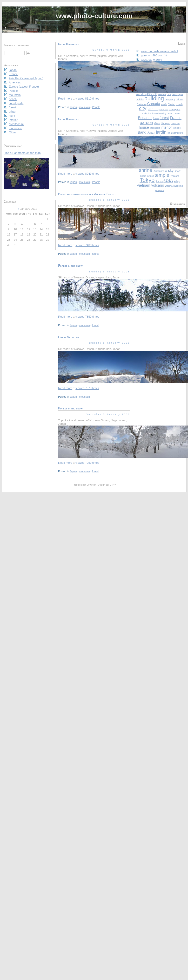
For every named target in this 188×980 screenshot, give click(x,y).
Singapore (159, 171)
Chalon (171, 104)
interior (166, 127)
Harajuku (166, 123)
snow (177, 171)
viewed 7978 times (87, 388)
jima (170, 133)
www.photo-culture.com (94, 16)
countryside (174, 109)
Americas (15, 82)
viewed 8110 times (87, 99)
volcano (157, 185)
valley (177, 181)
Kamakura (178, 133)
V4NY (113, 485)
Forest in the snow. (71, 266)
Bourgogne (177, 94)
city (143, 108)
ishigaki (177, 128)
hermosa (175, 123)
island (141, 132)
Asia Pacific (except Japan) (26, 78)
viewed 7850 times (87, 317)
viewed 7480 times (87, 245)
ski (166, 171)
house (144, 127)
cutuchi (143, 114)
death (151, 114)
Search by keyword (16, 45)
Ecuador (145, 118)
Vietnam (143, 185)
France (176, 118)
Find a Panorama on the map (22, 153)
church (179, 104)
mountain (85, 107)
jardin (161, 132)
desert (170, 114)
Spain (143, 176)
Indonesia (155, 128)
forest (164, 118)
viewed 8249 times (87, 174)
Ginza (157, 123)
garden (146, 122)
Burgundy (170, 100)
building (154, 98)
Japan (151, 133)
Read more (65, 99)
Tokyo (147, 180)
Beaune (162, 94)
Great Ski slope (69, 337)
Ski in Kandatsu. (69, 44)
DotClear (91, 485)
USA (168, 180)
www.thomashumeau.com (157, 51)
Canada (154, 104)
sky (171, 171)
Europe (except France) (24, 87)
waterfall (169, 186)
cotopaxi (164, 109)
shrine (146, 170)
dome (177, 114)
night (12, 116)
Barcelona (142, 94)
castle (164, 104)
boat (169, 94)
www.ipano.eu (150, 60)
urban (12, 112)
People (96, 107)
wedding (179, 186)
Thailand (175, 176)
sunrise (150, 176)
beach (13, 99)
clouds (153, 109)
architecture (16, 124)
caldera (180, 100)
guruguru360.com (152, 55)
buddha (140, 100)
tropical (160, 181)
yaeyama (160, 190)
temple (162, 175)
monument (16, 128)
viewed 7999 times (87, 463)
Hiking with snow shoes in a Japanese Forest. (87, 194)
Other (12, 132)
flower (156, 118)
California (142, 104)
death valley (160, 114)
